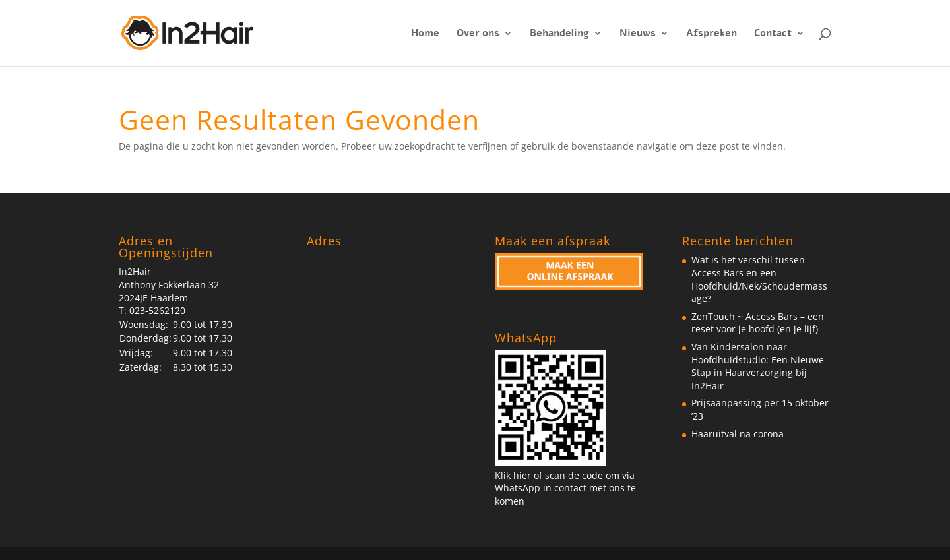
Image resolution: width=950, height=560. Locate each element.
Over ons (478, 34)
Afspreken (712, 34)
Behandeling (559, 34)
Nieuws (638, 34)
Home (425, 34)
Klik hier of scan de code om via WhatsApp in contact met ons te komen (565, 482)
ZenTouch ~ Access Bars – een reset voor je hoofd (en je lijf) (758, 323)
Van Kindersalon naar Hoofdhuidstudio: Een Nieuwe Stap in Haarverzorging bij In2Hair (758, 366)
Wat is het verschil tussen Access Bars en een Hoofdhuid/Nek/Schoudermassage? (759, 279)
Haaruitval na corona (738, 434)
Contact (773, 34)
